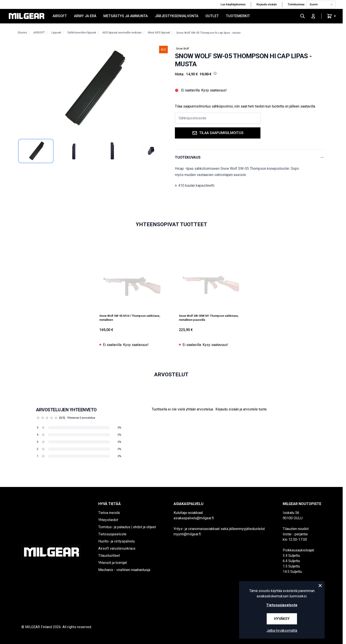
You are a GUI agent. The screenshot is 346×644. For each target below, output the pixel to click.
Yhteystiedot (108, 520)
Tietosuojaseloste (112, 534)
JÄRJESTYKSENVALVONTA (177, 16)
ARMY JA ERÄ (85, 16)
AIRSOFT (60, 16)
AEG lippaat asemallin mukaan (122, 32)
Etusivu (22, 32)
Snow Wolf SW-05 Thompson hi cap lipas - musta (208, 33)
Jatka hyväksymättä (282, 631)
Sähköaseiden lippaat (82, 32)
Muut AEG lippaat (159, 32)
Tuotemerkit (238, 16)
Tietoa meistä (109, 513)
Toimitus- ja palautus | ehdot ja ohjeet (127, 527)
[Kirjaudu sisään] (313, 16)
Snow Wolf (182, 49)
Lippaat (56, 32)
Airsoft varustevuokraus (117, 548)
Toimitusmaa (296, 4)
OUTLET (212, 16)
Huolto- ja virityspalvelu (117, 541)
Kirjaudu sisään (267, 4)
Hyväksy (282, 619)
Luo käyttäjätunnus (233, 4)
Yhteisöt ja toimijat (113, 563)
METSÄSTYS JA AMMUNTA (126, 16)
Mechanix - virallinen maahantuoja (124, 570)
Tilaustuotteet (109, 556)
